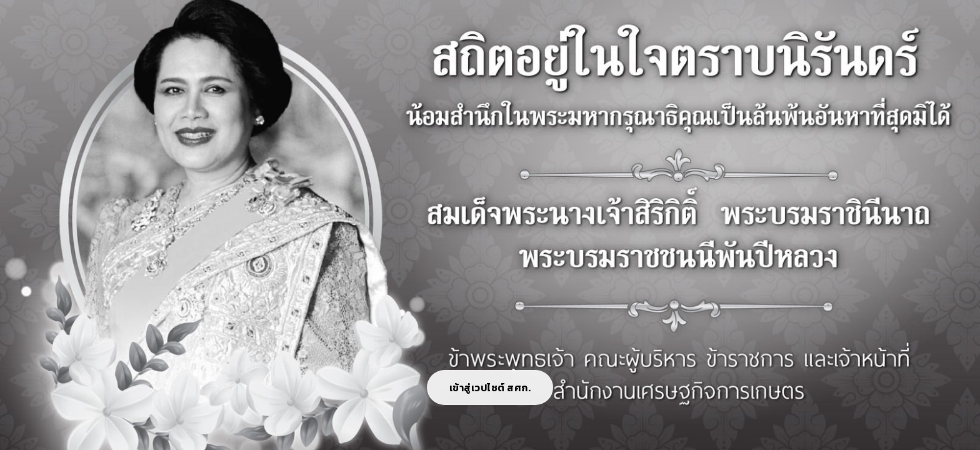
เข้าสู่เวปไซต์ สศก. (490, 387)
